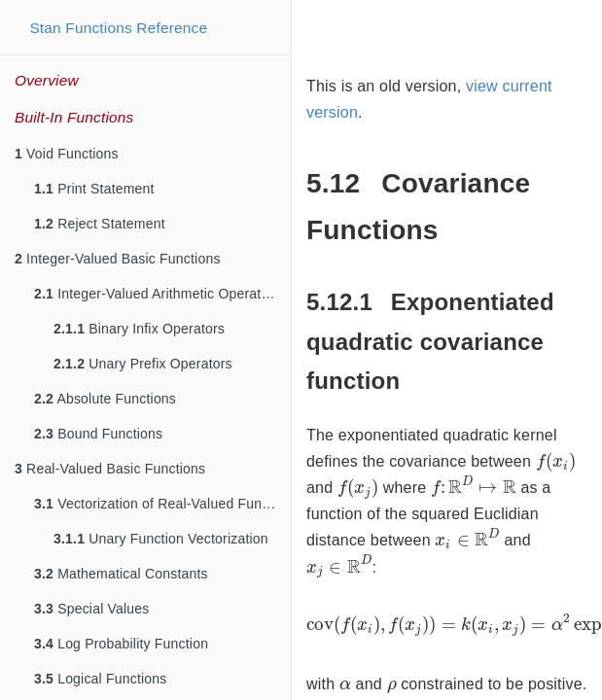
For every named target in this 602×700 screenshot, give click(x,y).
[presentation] (556, 462)
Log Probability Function (121, 644)
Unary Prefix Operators (143, 364)
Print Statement (94, 189)
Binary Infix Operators (139, 329)
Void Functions (67, 154)
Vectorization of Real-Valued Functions (162, 504)
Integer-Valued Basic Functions (118, 259)
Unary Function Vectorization (161, 539)
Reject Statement (100, 224)
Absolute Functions (105, 399)
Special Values (92, 609)
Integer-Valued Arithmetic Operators (157, 294)
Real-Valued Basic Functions (110, 469)
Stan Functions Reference (118, 28)
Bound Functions (98, 434)
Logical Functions (101, 679)
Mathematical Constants (121, 574)
